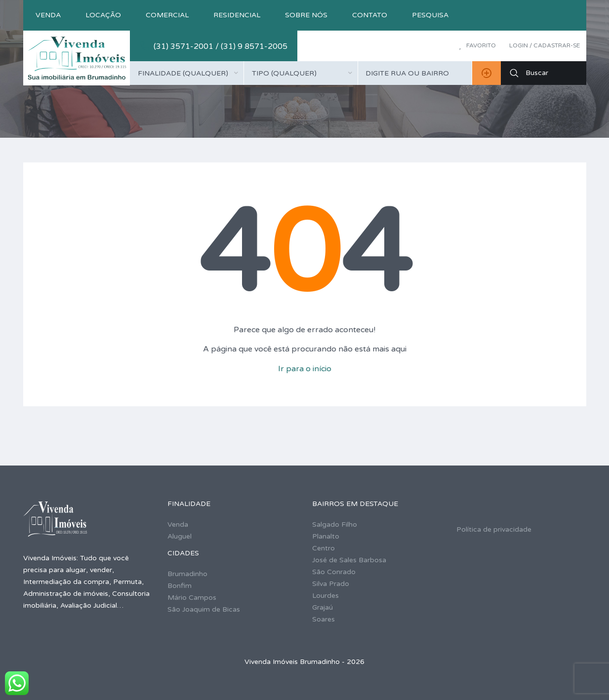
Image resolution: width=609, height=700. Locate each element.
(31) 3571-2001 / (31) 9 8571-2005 (221, 46)
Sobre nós (306, 15)
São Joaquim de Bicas (204, 609)
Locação (103, 15)
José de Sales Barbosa (349, 560)
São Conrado (334, 572)
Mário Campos (192, 598)
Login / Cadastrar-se (545, 45)
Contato (370, 15)
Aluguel (180, 536)
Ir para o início (305, 369)
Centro (324, 548)
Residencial (237, 15)
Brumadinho (187, 574)
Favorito (477, 45)
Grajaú (323, 607)
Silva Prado (331, 584)
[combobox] (187, 73)
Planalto (326, 536)
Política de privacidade (494, 529)
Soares (324, 619)
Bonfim (180, 586)
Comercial (167, 15)
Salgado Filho (335, 525)
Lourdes (325, 596)
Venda (48, 15)
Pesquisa (430, 15)
